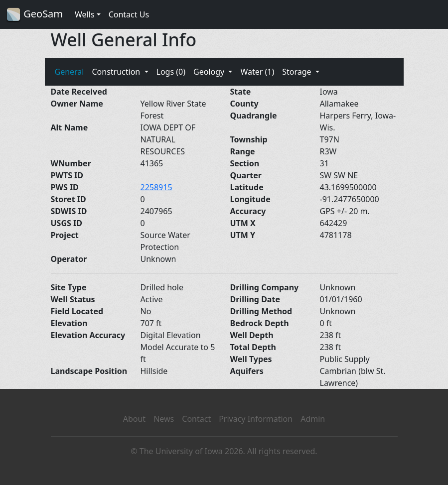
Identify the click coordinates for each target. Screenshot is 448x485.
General (70, 72)
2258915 (156, 187)
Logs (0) (171, 72)
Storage (298, 72)
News (164, 419)
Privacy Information (256, 419)
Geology (210, 72)
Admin (313, 419)
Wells (85, 14)
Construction (117, 72)
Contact (196, 419)
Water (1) (257, 72)
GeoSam (34, 15)
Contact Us (129, 14)
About (134, 419)
